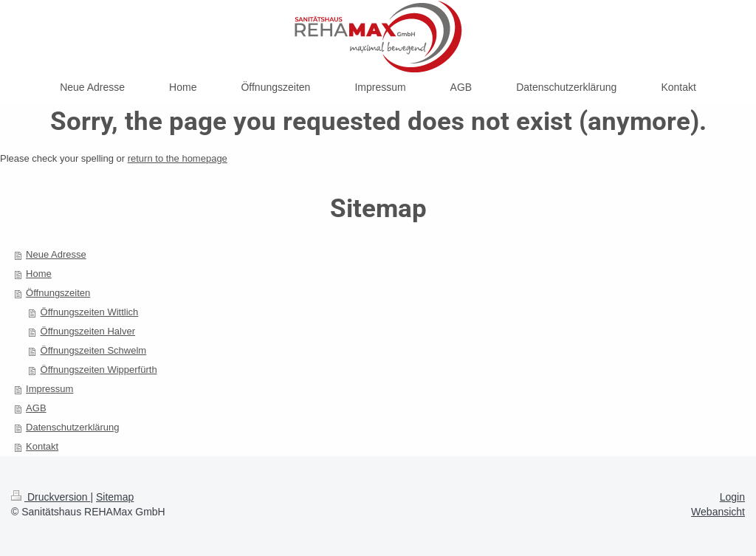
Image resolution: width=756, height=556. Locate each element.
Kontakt (42, 446)
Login (732, 497)
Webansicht (718, 512)
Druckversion (51, 497)
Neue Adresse (56, 254)
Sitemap (115, 497)
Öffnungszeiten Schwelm (94, 350)
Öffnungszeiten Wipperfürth (99, 370)
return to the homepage (178, 158)
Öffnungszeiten (58, 293)
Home (39, 274)
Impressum (49, 389)
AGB (36, 408)
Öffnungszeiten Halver (88, 331)
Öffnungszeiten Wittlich (90, 312)
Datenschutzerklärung (72, 427)
